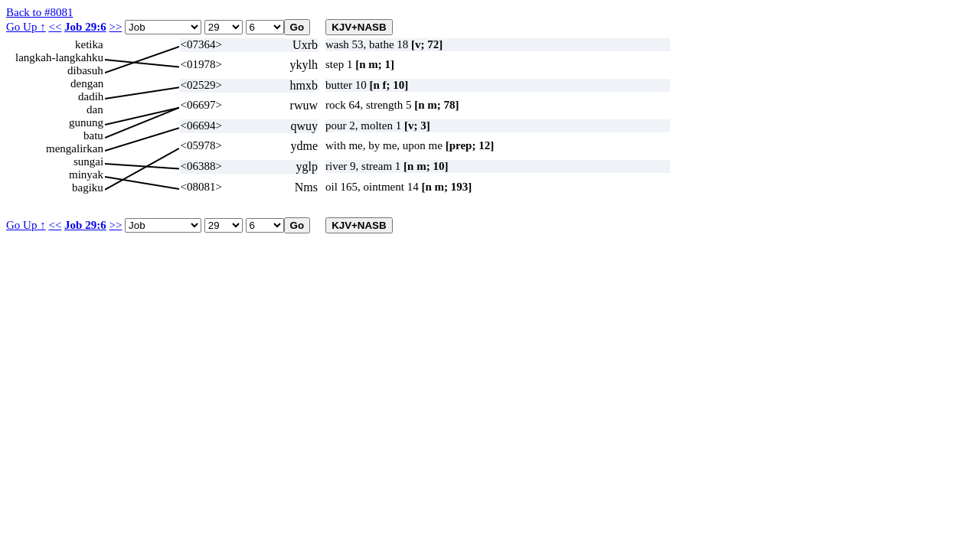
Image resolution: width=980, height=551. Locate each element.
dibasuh (85, 70)
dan (95, 109)
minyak (86, 174)
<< (55, 27)
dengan (87, 83)
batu (93, 135)
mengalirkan (75, 148)
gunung (86, 122)
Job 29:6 (85, 27)
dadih (91, 96)
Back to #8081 (40, 12)
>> (115, 27)
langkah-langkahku (59, 57)
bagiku (88, 187)
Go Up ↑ (26, 27)
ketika (89, 44)
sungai (88, 161)
